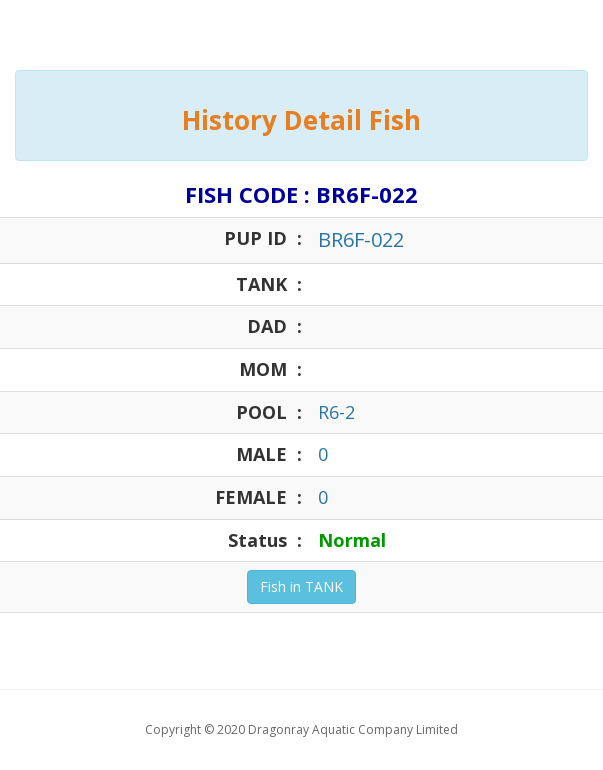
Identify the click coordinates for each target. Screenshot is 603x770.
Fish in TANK (301, 586)
